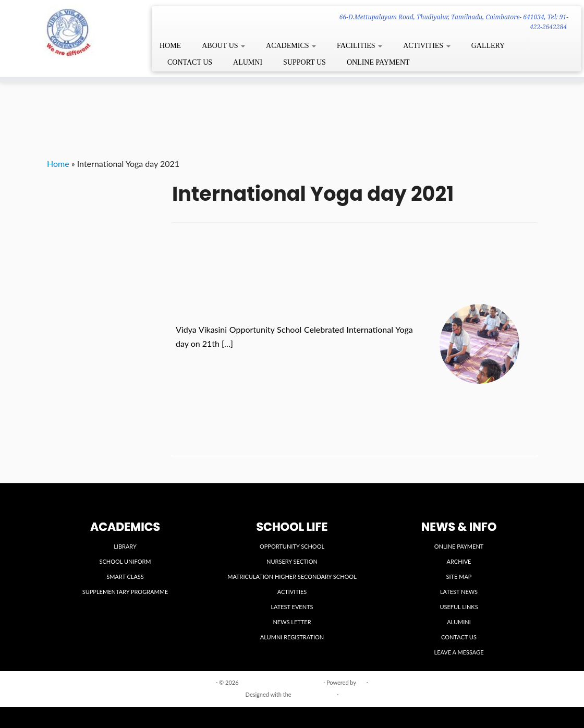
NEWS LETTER (292, 622)
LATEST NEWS (459, 592)
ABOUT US (223, 46)
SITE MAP (459, 577)
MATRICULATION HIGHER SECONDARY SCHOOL (292, 577)
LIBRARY (125, 546)
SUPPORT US (305, 62)
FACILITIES (360, 46)
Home (58, 163)
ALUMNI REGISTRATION (292, 637)
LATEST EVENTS (292, 607)
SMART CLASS (125, 577)
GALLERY (488, 46)
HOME (170, 46)
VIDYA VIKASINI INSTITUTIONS (281, 682)
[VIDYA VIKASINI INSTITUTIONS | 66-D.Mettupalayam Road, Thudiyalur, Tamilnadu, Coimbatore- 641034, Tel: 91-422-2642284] (68, 32)
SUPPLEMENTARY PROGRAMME (125, 592)
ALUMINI (459, 622)
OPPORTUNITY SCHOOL (292, 546)
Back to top (523, 682)
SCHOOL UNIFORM (125, 561)
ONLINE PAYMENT (378, 62)
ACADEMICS (291, 46)
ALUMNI (248, 62)
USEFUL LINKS (459, 607)
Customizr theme (314, 694)
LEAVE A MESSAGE (459, 652)
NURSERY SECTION (292, 561)
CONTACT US (190, 62)
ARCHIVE (459, 561)
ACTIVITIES (427, 46)
